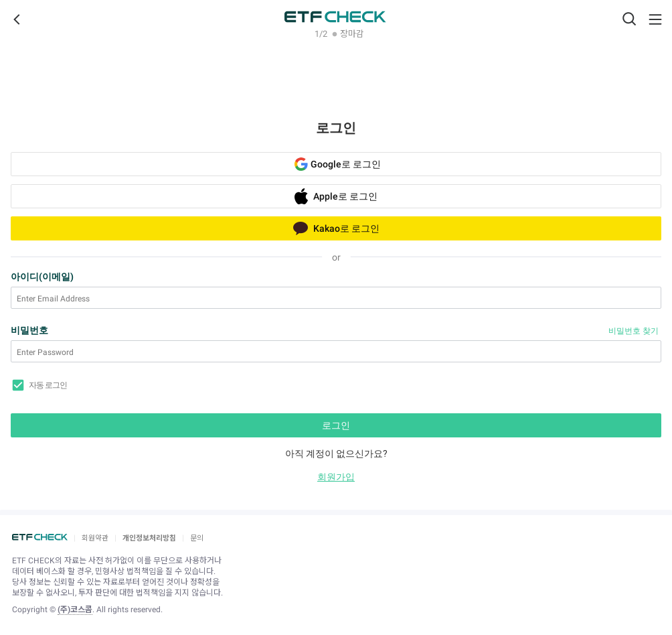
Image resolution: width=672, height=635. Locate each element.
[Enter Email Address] (336, 299)
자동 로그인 (48, 385)
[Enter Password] (336, 352)
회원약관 (95, 538)
